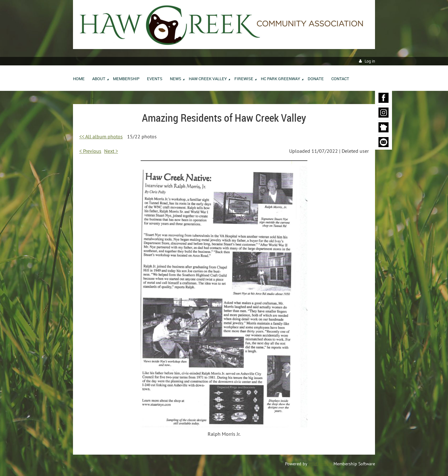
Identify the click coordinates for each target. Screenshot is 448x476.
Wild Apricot (320, 464)
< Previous (90, 151)
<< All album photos (101, 136)
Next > (111, 151)
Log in (370, 61)
